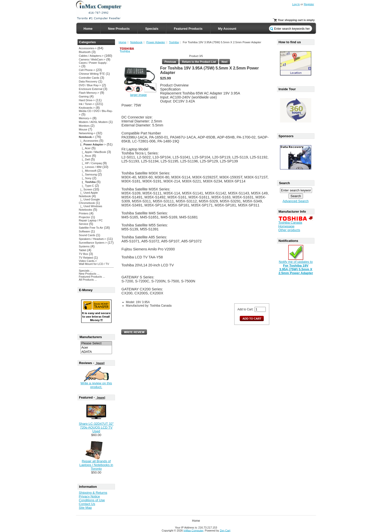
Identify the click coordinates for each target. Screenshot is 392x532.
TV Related (86, 258)
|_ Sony (85, 178)
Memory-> (85, 118)
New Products (119, 29)
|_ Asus (85, 156)
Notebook (136, 42)
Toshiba (174, 42)
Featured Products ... (92, 277)
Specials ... (86, 271)
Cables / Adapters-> (91, 56)
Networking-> (87, 133)
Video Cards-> (88, 261)
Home (88, 29)
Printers (84, 213)
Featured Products (188, 29)
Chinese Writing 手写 (92, 74)
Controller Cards (89, 78)
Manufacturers (91, 337)
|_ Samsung (88, 174)
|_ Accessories (88, 141)
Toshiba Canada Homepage (290, 224)
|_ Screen (85, 189)
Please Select (96, 343)
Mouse (83, 129)
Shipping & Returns (93, 493)
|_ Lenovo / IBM (90, 167)
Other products (289, 230)
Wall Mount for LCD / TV (94, 264)
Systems (84, 246)
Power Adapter (156, 42)
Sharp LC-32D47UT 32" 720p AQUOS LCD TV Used (96, 427)
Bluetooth (85, 52)
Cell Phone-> (87, 70)
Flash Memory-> (89, 93)
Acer (96, 348)
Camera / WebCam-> (92, 59)
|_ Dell (84, 159)
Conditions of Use (92, 500)
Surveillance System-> (93, 243)
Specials (152, 29)
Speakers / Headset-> (92, 239)
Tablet (82, 250)
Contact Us (87, 504)
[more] (100, 363)
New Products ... (89, 274)
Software (84, 231)
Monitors (84, 126)
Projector (84, 217)
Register (309, 4)
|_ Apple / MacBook (92, 152)
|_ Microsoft (87, 171)
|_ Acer (85, 148)
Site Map (85, 508)
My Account (227, 29)
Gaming (84, 96)
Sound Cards (87, 235)
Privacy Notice (89, 496)
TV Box (83, 254)
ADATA (96, 352)
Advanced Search (295, 201)
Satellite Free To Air (91, 228)
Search (284, 183)
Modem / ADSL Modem (93, 122)
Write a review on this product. (96, 385)
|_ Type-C (86, 186)
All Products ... (88, 280)
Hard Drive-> (87, 100)
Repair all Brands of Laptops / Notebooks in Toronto (96, 465)
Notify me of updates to (296, 266)
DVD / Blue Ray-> (90, 85)
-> (86, 137)
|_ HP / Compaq (90, 163)
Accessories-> (88, 48)
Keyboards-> (87, 108)
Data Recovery (88, 81)
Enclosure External (90, 89)
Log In (296, 4)
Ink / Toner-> (86, 104)
